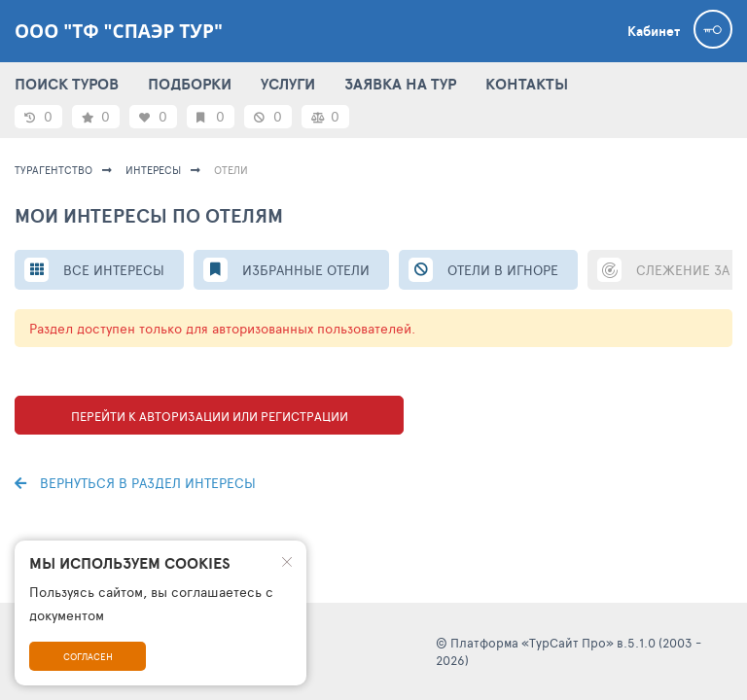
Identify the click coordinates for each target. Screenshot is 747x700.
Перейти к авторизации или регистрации (210, 416)
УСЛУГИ (288, 84)
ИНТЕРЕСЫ (153, 170)
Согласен (88, 656)
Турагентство (53, 170)
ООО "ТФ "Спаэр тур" (119, 31)
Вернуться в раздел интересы (135, 483)
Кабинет (654, 31)
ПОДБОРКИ (190, 84)
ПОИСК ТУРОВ (67, 84)
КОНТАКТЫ (527, 84)
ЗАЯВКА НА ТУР (400, 84)
